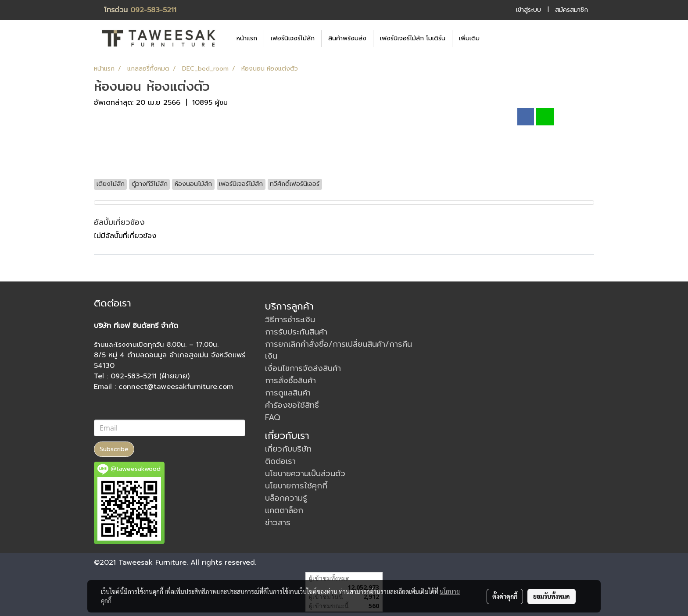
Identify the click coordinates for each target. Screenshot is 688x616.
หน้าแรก (247, 38)
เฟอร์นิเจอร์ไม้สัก (293, 38)
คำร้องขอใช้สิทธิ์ (292, 405)
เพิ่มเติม (469, 38)
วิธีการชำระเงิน (290, 320)
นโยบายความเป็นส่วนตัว (305, 474)
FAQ (273, 417)
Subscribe (114, 449)
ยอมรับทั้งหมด (552, 596)
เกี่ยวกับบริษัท (288, 449)
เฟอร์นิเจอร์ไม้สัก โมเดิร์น (413, 38)
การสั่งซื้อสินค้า (290, 381)
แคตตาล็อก (284, 510)
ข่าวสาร (278, 523)
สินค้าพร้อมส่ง (347, 38)
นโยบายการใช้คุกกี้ (296, 486)
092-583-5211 (153, 10)
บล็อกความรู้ (286, 498)
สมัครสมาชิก (572, 10)
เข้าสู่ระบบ (529, 10)
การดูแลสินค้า (288, 393)
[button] (499, 38)
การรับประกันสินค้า (296, 332)
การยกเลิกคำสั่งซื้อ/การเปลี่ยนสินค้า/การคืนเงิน (339, 350)
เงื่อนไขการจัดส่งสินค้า (303, 368)
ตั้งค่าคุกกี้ (505, 596)
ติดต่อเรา (280, 461)
